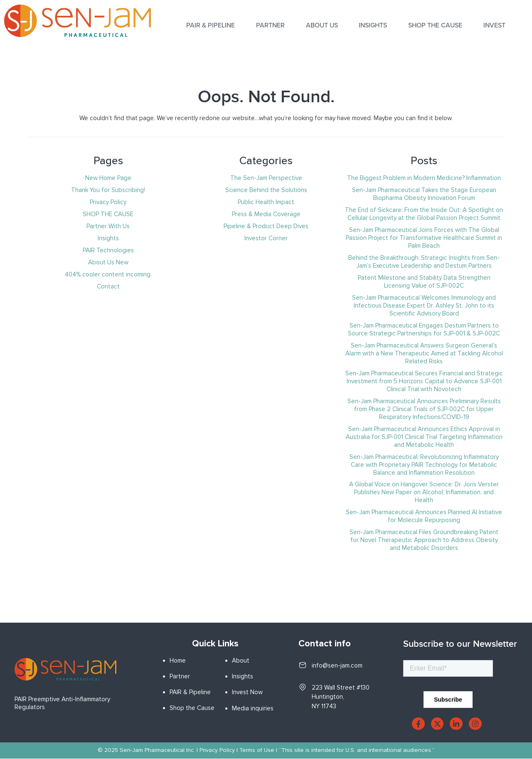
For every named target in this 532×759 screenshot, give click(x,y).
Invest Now (247, 692)
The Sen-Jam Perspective (266, 178)
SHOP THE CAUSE (435, 25)
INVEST (494, 25)
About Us (322, 25)
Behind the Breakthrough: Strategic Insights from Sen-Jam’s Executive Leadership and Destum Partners (424, 262)
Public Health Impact (266, 202)
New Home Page (108, 178)
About (241, 660)
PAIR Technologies (108, 250)
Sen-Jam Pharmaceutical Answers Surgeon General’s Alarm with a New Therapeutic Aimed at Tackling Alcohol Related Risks (424, 353)
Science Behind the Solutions (266, 190)
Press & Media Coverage (266, 214)
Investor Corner (266, 238)
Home (178, 660)
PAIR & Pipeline (190, 692)
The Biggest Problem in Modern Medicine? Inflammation (424, 178)
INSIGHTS (373, 25)
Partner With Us (108, 226)
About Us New (108, 262)
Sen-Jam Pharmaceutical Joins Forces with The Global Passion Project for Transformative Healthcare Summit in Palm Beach (424, 238)
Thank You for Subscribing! (108, 190)
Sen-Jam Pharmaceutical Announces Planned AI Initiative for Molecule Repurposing (424, 516)
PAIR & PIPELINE (211, 25)
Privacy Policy (108, 202)
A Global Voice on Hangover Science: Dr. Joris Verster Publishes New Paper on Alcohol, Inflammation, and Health (424, 492)
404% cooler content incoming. (108, 274)
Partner (271, 25)
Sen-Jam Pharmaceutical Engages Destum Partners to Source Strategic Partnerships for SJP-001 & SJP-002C (424, 329)
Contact (108, 286)
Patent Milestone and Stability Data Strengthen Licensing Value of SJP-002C (424, 282)
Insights (108, 238)
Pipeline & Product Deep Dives (266, 226)
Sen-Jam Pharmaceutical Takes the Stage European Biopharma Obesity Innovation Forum (424, 194)
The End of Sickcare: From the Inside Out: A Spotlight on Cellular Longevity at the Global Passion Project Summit (424, 214)
